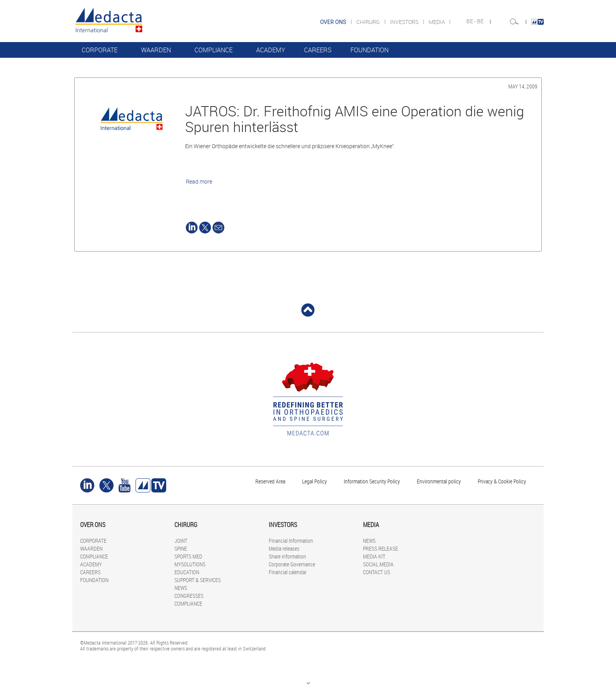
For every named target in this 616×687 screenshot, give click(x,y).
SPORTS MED (188, 556)
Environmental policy (439, 481)
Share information (287, 556)
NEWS (181, 588)
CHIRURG (369, 22)
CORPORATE (100, 50)
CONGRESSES (189, 596)
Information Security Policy (372, 481)
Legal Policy (314, 481)
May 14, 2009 (523, 86)
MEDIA (437, 22)
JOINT (181, 541)
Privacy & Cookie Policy (502, 481)
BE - (472, 21)
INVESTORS (405, 22)
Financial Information (291, 541)
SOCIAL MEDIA (378, 564)
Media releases (284, 548)
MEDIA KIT (374, 556)
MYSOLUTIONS (190, 564)
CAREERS (318, 50)
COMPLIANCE (214, 50)
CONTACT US (377, 572)
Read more (199, 181)
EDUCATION (187, 572)
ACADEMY (271, 50)
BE (481, 21)
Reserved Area (270, 481)
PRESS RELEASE (380, 548)
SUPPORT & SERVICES (198, 580)
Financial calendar (288, 572)
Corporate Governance (292, 564)
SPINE (181, 548)
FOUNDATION (369, 50)
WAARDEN (156, 50)
